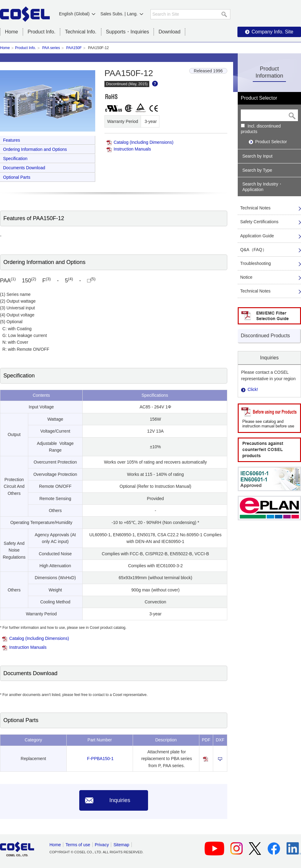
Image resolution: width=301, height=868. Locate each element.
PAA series (51, 48)
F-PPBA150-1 (100, 759)
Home (12, 32)
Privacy (102, 845)
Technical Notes (255, 208)
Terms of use (78, 845)
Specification (15, 159)
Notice (246, 277)
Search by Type (257, 170)
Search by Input (257, 156)
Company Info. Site (272, 32)
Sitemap (121, 845)
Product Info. (25, 48)
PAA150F (74, 48)
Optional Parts (17, 177)
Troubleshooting (256, 263)
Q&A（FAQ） (253, 250)
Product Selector (271, 142)
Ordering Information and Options (35, 149)
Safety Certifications (259, 222)
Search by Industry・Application (262, 187)
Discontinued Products (265, 336)
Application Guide (257, 236)
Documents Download (24, 168)
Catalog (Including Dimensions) (144, 142)
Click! (253, 389)
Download (169, 32)
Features (12, 140)
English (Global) (74, 14)
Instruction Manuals (132, 149)
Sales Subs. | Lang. (119, 14)
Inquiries (120, 800)
